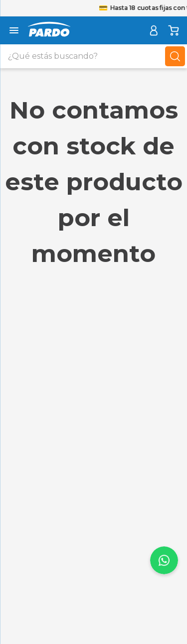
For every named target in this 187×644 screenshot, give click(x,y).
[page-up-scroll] (164, 560)
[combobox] (93, 56)
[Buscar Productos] (175, 56)
